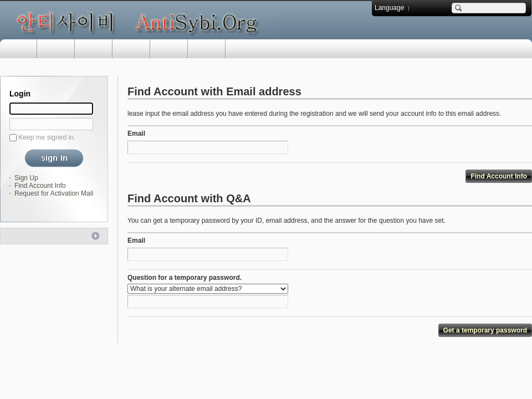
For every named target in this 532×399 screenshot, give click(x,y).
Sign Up (26, 178)
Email (136, 134)
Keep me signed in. (47, 137)
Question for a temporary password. (185, 278)
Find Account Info (40, 186)
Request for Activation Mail (54, 193)
